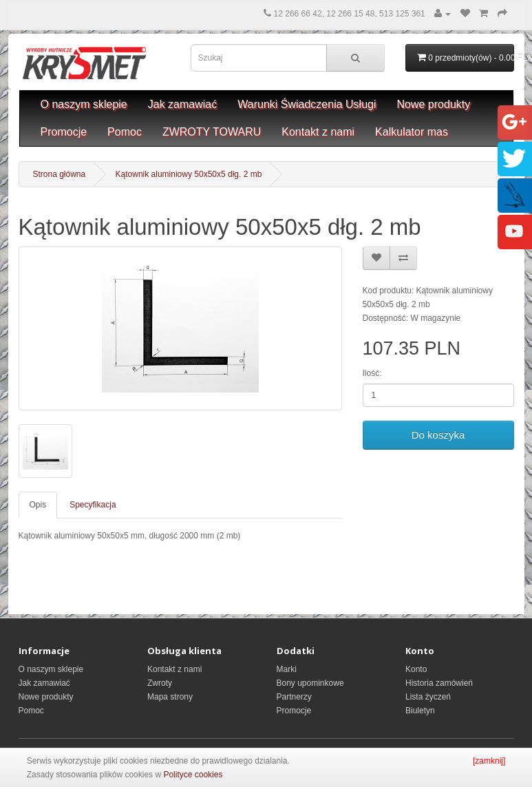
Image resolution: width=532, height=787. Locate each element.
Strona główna (60, 174)
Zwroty (160, 683)
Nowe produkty (434, 104)
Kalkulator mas (412, 132)
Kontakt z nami (318, 132)
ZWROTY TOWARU (212, 132)
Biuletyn (420, 711)
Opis (38, 505)
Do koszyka (438, 435)
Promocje (64, 132)
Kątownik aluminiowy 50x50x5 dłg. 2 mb (189, 174)
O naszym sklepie (84, 104)
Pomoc (125, 132)
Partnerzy (294, 697)
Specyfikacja (93, 505)
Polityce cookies (193, 775)
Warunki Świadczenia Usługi (307, 104)
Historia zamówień (439, 683)
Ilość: (372, 373)
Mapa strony (170, 697)
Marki (287, 669)
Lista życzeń (428, 697)
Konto (416, 669)
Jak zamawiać (182, 104)
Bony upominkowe (310, 683)
